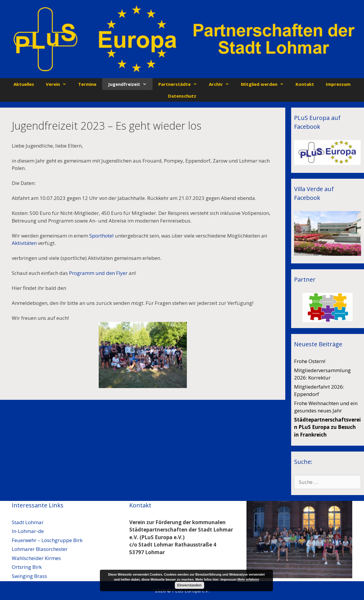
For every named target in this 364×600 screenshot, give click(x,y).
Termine (87, 84)
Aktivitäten (24, 243)
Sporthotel (102, 236)
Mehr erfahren (248, 579)
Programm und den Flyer (98, 273)
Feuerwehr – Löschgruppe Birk (47, 540)
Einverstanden (189, 585)
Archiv (222, 84)
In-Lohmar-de (28, 531)
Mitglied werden (265, 84)
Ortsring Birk (27, 567)
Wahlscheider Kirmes (36, 558)
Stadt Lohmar (28, 522)
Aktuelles (24, 84)
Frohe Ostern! (310, 361)
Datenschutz (182, 96)
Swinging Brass (29, 576)
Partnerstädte (181, 84)
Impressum (338, 84)
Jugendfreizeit (130, 84)
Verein (59, 84)
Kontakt (305, 84)
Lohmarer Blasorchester (40, 549)
